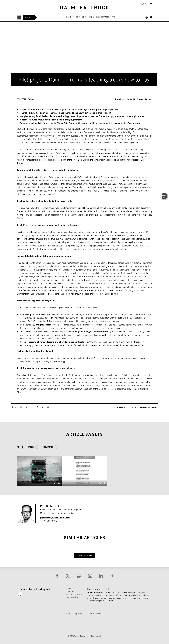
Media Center (87, 17)
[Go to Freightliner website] (25, 626)
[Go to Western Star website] (73, 626)
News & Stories (72, 17)
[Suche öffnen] (151, 17)
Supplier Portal (71, 592)
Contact (68, 589)
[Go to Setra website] (144, 626)
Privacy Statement (96, 614)
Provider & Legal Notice (75, 614)
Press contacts (103, 17)
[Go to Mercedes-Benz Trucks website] (96, 626)
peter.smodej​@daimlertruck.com (57, 518)
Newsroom (30, 17)
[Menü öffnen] (20, 17)
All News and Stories (84, 555)
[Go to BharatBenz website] (120, 626)
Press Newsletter (72, 597)
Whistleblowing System (74, 595)
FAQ (114, 17)
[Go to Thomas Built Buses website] (49, 626)
